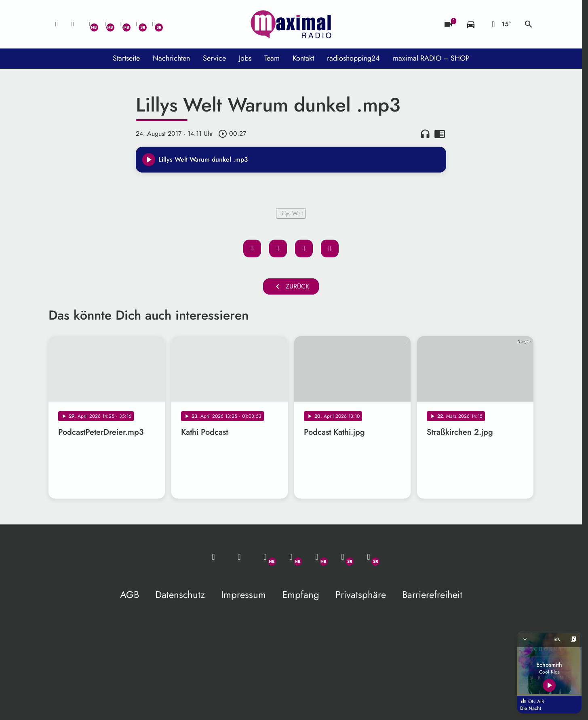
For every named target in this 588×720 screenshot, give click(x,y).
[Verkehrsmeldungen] (471, 24)
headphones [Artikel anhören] (425, 134)
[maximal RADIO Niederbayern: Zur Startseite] (291, 24)
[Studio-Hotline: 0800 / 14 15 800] (73, 24)
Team (272, 58)
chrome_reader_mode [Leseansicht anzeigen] (440, 134)
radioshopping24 (353, 58)
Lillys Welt (291, 213)
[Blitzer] (448, 24)
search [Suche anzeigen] (529, 24)
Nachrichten (171, 58)
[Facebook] (105, 24)
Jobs (245, 58)
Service (214, 58)
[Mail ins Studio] (57, 24)
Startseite (126, 58)
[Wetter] (500, 24)
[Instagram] (121, 24)
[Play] (149, 160)
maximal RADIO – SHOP (431, 58)
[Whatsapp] (89, 24)
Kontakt (303, 58)
